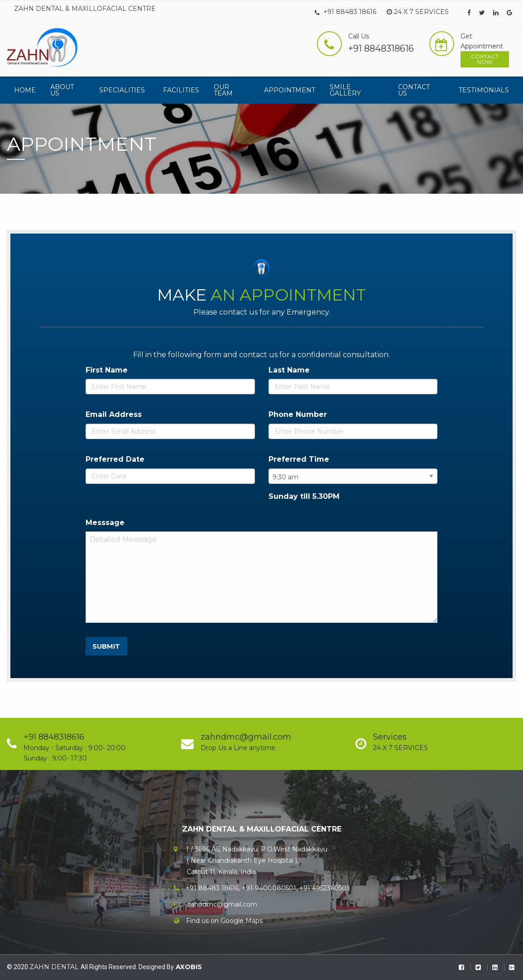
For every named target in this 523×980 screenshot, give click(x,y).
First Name (107, 370)
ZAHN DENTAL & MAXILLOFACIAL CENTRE (85, 9)
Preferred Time (299, 459)
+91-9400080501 (269, 888)
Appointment (290, 90)
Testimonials (484, 90)
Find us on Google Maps (224, 921)
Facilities (181, 90)
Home (25, 90)
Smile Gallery (345, 90)
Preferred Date (115, 459)
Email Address (114, 414)
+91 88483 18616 (345, 12)
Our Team (223, 90)
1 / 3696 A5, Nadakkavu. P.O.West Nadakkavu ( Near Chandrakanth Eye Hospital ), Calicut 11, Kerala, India (251, 860)
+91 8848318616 (381, 48)
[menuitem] (25, 90)
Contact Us (414, 90)
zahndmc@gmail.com (222, 904)
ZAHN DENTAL (55, 967)
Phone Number (298, 414)
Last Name (289, 370)
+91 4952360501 (324, 888)
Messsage (105, 523)
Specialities (122, 90)
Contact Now (485, 59)
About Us (62, 90)
